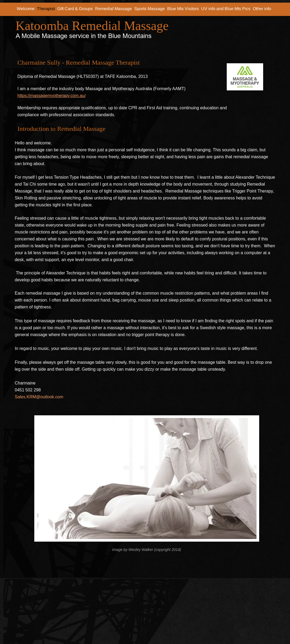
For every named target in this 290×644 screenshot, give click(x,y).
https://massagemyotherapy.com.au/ (52, 96)
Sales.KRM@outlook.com (39, 397)
